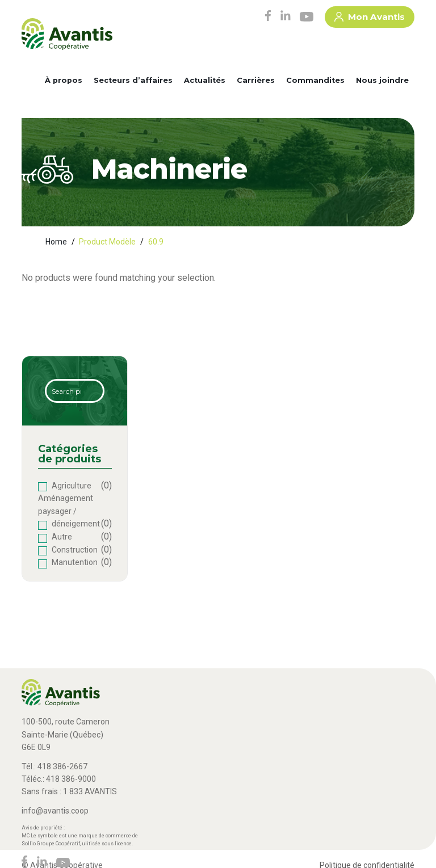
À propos (64, 80)
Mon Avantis (370, 19)
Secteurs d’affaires (133, 80)
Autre (62, 537)
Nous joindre (382, 80)
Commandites (315, 80)
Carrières (256, 80)
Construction (75, 550)
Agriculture (72, 486)
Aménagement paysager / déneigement (69, 511)
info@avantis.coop (55, 811)
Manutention (75, 562)
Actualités (205, 80)
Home (56, 242)
